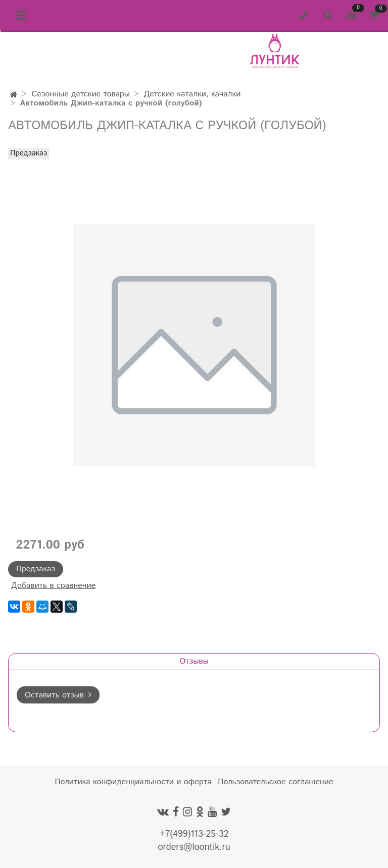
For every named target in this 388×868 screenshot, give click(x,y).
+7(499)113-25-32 (194, 834)
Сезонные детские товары (81, 94)
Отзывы (194, 661)
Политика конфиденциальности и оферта (133, 782)
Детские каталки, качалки (192, 94)
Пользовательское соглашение (275, 782)
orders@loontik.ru (194, 847)
